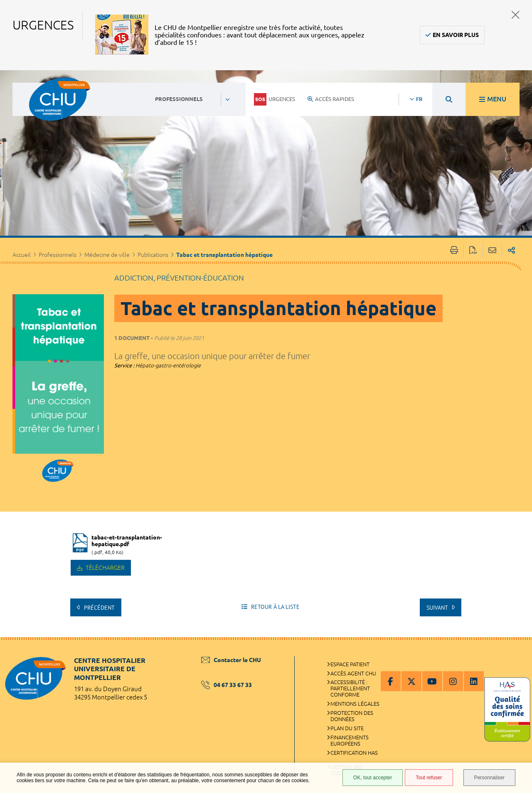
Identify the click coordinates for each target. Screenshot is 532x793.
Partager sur (511, 250)
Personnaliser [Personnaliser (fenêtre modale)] (489, 778)
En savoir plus (456, 35)
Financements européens (350, 740)
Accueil (22, 255)
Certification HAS (354, 753)
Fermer (516, 15)
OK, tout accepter (373, 778)
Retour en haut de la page (517, 654)
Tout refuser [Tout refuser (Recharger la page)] (429, 778)
